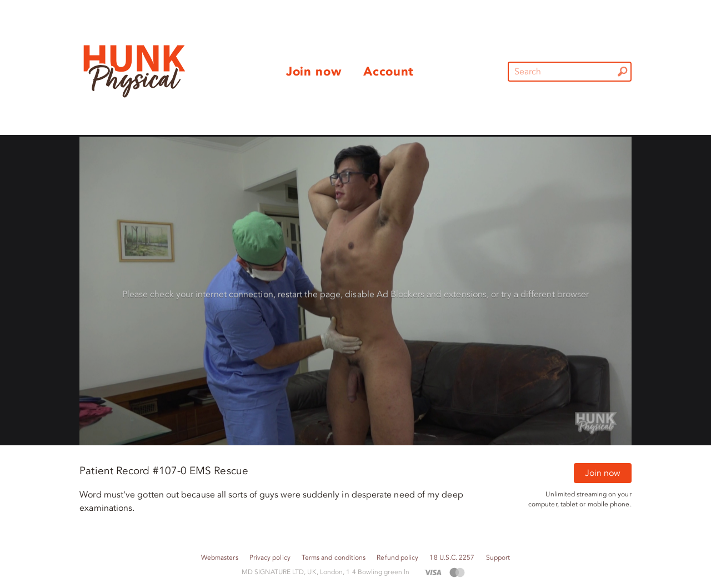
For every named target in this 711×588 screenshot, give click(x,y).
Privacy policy (270, 558)
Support (498, 558)
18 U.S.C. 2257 (452, 558)
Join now (603, 473)
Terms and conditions (334, 558)
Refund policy (397, 558)
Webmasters (220, 558)
